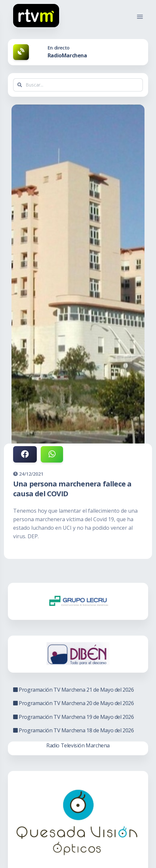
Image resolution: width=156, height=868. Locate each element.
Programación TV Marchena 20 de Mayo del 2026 (74, 703)
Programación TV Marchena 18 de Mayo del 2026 (74, 730)
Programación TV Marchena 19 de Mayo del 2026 (74, 717)
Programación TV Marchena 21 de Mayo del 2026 (74, 690)
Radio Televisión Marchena (78, 745)
